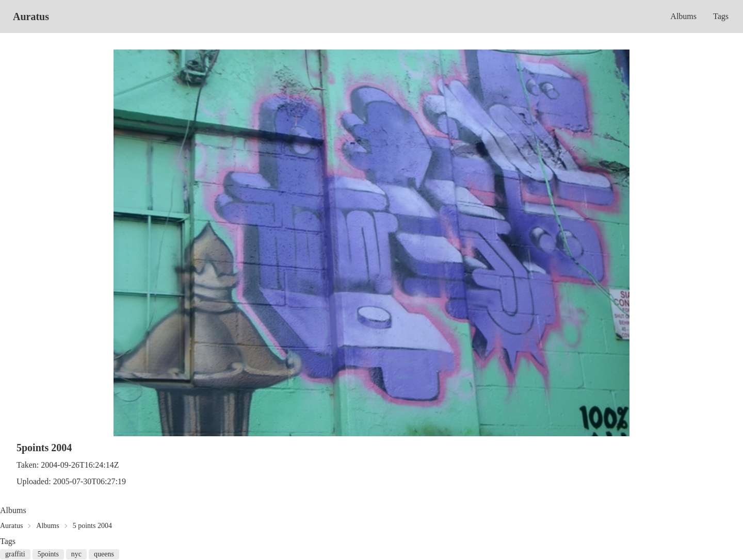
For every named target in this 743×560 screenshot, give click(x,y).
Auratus (31, 17)
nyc (76, 554)
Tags (721, 16)
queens (104, 554)
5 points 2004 (92, 526)
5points (48, 554)
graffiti (15, 554)
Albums (683, 16)
